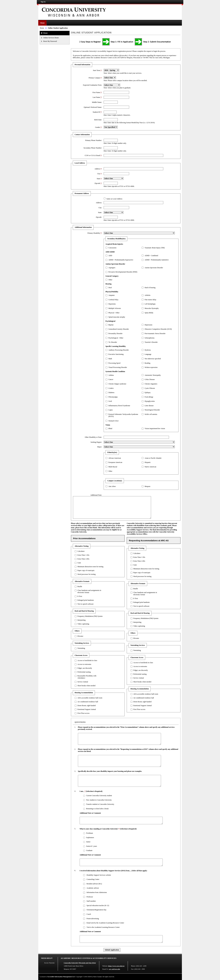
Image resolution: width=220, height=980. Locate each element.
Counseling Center (93, 879)
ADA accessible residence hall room (90, 698)
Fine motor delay (150, 300)
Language (148, 354)
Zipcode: (99, 217)
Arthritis (148, 295)
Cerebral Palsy (113, 300)
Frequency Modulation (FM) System (90, 616)
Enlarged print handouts (86, 600)
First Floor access (83, 713)
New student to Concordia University (99, 800)
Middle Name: (97, 102)
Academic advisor (93, 888)
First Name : (97, 92)
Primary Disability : (95, 233)
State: (100, 212)
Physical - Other (114, 313)
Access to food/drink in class (87, 660)
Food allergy (149, 397)
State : (99, 179)
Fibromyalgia (113, 397)
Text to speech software (85, 604)
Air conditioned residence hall (88, 702)
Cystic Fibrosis (150, 388)
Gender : (99, 127)
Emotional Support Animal (87, 709)
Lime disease (149, 406)
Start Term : (97, 70)
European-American (115, 462)
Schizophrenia (150, 338)
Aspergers (112, 268)
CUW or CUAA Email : (93, 155)
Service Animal (83, 682)
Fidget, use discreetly (85, 668)
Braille (80, 586)
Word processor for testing (86, 574)
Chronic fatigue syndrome (117, 384)
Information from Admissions (97, 892)
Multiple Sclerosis (115, 308)
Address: (99, 203)
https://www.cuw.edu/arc (116, 966)
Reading (147, 363)
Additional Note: (96, 495)
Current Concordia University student (99, 796)
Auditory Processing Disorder (119, 350)
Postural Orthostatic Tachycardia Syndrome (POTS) (123, 415)
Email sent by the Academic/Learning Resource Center (105, 923)
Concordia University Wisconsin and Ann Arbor (80, 963)
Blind (110, 428)
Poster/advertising (93, 919)
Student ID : (97, 112)
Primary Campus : (95, 78)
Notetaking (81, 648)
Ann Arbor (112, 486)
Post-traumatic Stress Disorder (155, 333)
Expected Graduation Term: (93, 85)
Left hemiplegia (150, 304)
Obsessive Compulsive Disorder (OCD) (158, 329)
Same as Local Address (114, 199)
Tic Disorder (113, 342)
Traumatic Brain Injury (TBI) (155, 248)
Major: (100, 447)
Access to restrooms (84, 664)
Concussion (112, 248)
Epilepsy (148, 393)
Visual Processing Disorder (118, 367)
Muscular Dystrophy (152, 308)
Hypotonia (112, 304)
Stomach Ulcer (113, 421)
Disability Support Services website (99, 875)
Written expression (151, 367)
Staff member (91, 901)
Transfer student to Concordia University (100, 804)
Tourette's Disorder (151, 342)
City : (99, 174)
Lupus (110, 410)
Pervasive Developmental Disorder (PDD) (123, 272)
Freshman (90, 833)
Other (110, 280)
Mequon (147, 486)
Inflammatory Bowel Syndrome (119, 406)
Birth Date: (98, 120)
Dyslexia (148, 350)
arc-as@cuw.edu (115, 969)
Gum (79, 563)
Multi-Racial (113, 467)
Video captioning (83, 624)
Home (43, 23)
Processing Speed (114, 363)
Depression (148, 325)
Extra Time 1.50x (83, 555)
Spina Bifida (149, 313)
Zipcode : (98, 183)
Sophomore (90, 838)
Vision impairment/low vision (155, 428)
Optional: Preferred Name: (93, 107)
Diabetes (111, 393)
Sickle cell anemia (151, 414)
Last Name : (97, 97)
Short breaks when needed (86, 686)
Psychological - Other (116, 338)
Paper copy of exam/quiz (86, 570)
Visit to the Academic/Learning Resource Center (103, 927)
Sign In (43, 2)
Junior (88, 842)
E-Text (80, 596)
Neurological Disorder (152, 410)
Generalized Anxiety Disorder (119, 329)
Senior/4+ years (92, 846)
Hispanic (148, 462)
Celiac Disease (150, 379)
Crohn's (111, 388)
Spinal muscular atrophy (117, 317)
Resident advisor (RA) (94, 884)
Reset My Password (50, 41)
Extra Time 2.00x (83, 559)
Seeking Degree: (96, 442)
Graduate (89, 850)
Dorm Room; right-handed (86, 706)
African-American (115, 458)
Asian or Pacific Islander (153, 458)
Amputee (111, 295)
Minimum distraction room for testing (90, 567)
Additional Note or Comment (90, 813)
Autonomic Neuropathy (153, 375)
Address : (98, 169)
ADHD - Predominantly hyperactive (121, 260)
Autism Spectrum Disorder (154, 268)
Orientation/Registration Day (96, 910)
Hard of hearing (150, 288)
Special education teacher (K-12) (98, 905)
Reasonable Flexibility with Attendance (87, 677)
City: (100, 208)
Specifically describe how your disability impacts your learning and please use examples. (110, 771)
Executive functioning (116, 354)
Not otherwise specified (153, 359)
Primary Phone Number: (94, 140)
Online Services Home (51, 38)
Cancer (111, 379)
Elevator (80, 636)
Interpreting (81, 620)
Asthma (111, 375)
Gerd (110, 401)
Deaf (110, 288)
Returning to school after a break (97, 809)
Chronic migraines (151, 384)
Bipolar (111, 325)
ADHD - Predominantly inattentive (157, 260)
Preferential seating (84, 672)
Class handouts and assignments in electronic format (89, 591)
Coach (89, 914)
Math (110, 359)
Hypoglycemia (150, 401)
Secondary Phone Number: (93, 148)
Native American (150, 467)
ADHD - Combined (151, 256)
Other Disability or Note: (93, 437)
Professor (90, 897)
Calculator (81, 551)
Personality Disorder (115, 333)
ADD (110, 256)
